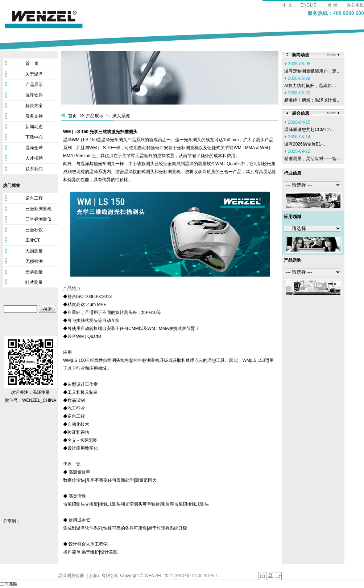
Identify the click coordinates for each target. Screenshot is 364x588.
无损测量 (34, 251)
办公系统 (355, 5)
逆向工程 (34, 198)
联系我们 (34, 169)
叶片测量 (34, 282)
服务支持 (34, 116)
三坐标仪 (34, 230)
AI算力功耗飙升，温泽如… (310, 86)
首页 (73, 116)
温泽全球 (34, 148)
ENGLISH (310, 5)
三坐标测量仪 (38, 219)
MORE (331, 55)
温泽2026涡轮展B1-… (305, 144)
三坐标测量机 (38, 209)
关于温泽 (34, 74)
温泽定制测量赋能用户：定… (313, 71)
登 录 (332, 5)
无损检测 (34, 261)
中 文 (287, 5)
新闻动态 (34, 127)
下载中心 (34, 137)
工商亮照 (9, 584)
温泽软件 (34, 95)
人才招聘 (34, 158)
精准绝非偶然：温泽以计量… (313, 100)
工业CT (33, 240)
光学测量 (34, 272)
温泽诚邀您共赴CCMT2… (309, 130)
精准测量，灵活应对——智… (313, 159)
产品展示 (34, 85)
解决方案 (34, 106)
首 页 (32, 64)
